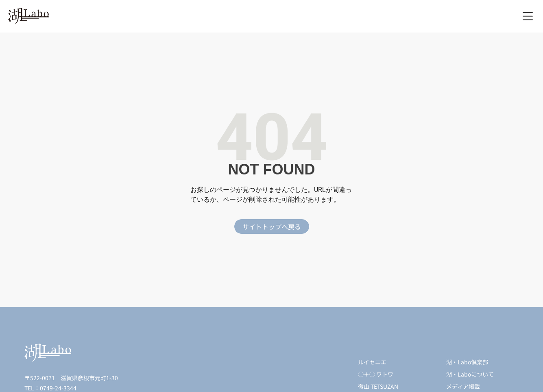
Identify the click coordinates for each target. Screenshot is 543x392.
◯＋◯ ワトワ (376, 374)
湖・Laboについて (470, 374)
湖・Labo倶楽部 (467, 362)
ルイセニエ (372, 362)
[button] (528, 16)
